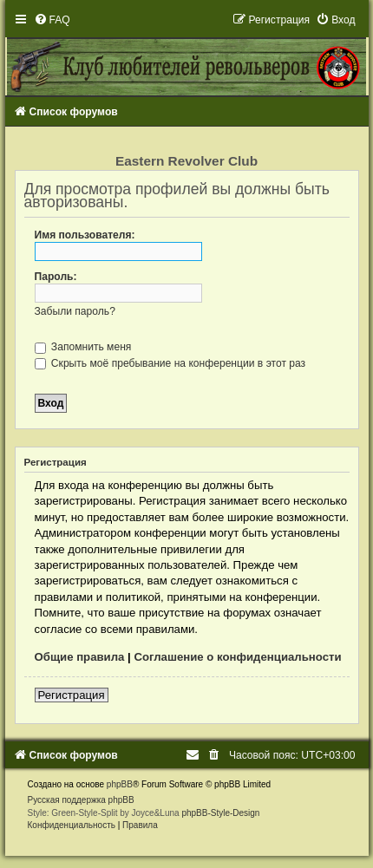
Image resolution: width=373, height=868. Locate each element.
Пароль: (56, 277)
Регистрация (72, 695)
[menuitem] (52, 20)
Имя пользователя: (85, 235)
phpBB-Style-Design (220, 813)
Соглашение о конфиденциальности (237, 657)
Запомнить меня (83, 347)
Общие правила (80, 657)
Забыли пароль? (75, 311)
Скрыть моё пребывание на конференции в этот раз (170, 363)
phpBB (120, 784)
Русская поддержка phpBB (81, 800)
